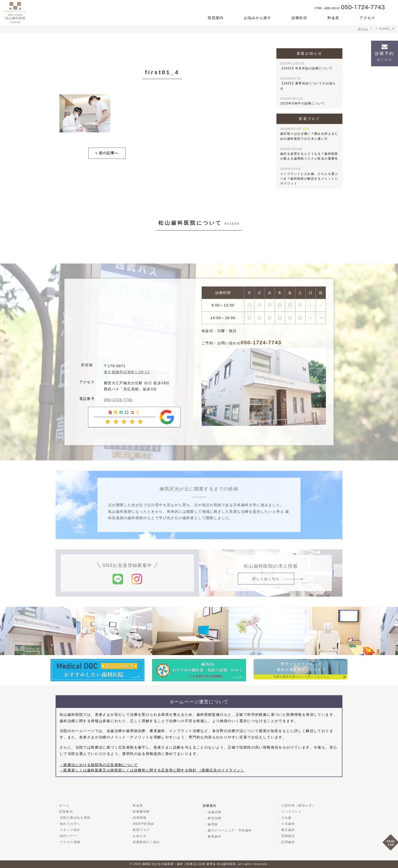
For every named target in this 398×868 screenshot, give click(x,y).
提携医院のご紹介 (146, 842)
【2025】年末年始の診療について (306, 66)
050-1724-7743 (118, 400)
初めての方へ (70, 824)
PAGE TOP (390, 844)
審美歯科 (214, 836)
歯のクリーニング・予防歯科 (229, 830)
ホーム (64, 805)
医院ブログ (141, 830)
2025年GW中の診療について (303, 101)
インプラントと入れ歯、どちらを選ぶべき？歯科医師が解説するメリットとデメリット (309, 176)
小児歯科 (288, 824)
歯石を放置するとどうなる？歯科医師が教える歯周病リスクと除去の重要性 (309, 154)
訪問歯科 (288, 842)
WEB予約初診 (143, 824)
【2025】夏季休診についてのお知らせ (308, 83)
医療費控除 (141, 812)
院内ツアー (68, 836)
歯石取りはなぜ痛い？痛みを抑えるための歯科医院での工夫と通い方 (309, 134)
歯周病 (212, 824)
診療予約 (385, 56)
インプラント (291, 812)
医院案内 (216, 18)
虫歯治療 (214, 812)
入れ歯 (286, 818)
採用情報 (139, 818)
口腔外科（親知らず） (298, 805)
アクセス (367, 18)
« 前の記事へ (107, 153)
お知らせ (139, 836)
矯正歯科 (288, 830)
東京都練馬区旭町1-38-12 (127, 372)
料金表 (333, 18)
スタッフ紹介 (70, 830)
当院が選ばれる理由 (75, 818)
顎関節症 (288, 836)
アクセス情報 (70, 842)
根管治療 (214, 818)
